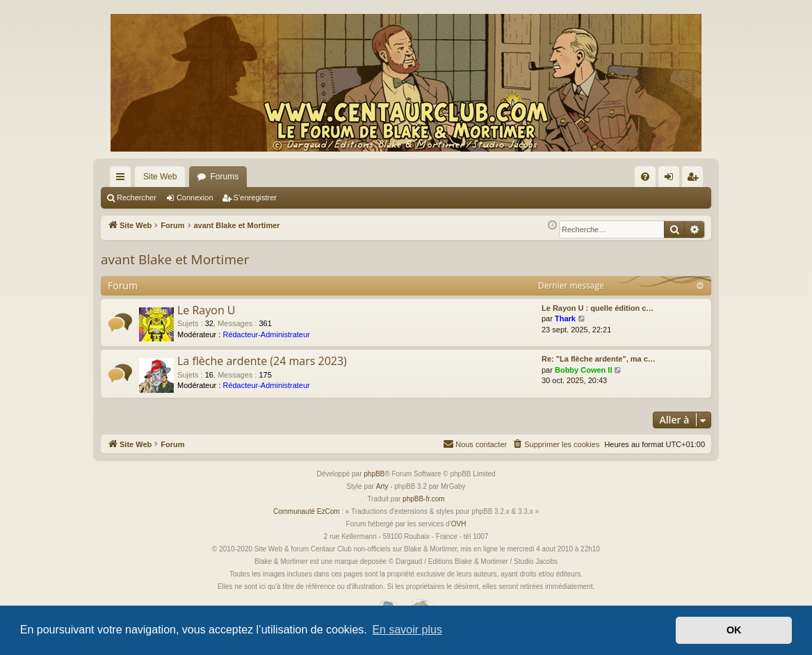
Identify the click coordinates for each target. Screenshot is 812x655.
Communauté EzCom (307, 511)
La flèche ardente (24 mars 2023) (262, 361)
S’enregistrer (255, 197)
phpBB (374, 474)
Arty (382, 486)
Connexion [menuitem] (672, 179)
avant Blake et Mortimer (175, 259)
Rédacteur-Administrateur (266, 334)
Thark (565, 318)
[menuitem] (645, 177)
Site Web (160, 177)
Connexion (195, 197)
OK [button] (734, 630)
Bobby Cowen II (584, 370)
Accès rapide (123, 179)
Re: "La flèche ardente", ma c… (599, 359)
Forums (224, 177)
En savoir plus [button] (407, 630)
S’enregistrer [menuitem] (696, 179)
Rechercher (137, 197)
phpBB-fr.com (424, 499)
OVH (459, 524)
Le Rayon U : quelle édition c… (598, 308)
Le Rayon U (206, 310)
